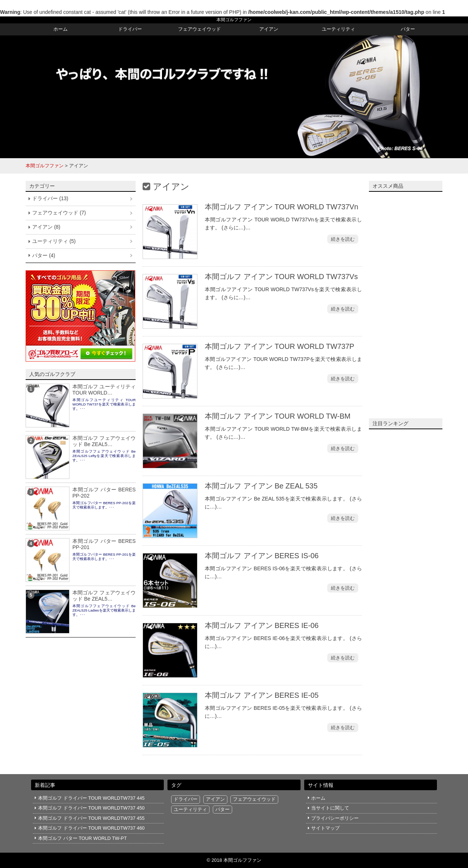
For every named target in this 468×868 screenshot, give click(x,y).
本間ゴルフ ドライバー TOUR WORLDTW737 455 (91, 818)
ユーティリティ (338, 29)
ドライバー (130, 29)
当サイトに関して (330, 808)
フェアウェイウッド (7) (59, 213)
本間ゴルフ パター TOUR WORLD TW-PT (82, 838)
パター (408, 29)
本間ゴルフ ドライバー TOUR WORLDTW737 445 (91, 798)
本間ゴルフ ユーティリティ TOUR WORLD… (104, 390)
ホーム (61, 29)
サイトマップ (325, 828)
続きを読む (343, 239)
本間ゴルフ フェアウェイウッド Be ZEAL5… (104, 441)
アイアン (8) (46, 227)
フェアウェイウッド (199, 29)
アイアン (269, 29)
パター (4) (44, 255)
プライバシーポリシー (335, 818)
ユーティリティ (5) (54, 241)
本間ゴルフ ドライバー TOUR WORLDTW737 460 (91, 828)
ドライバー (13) (50, 198)
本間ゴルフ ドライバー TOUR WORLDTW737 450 (91, 808)
